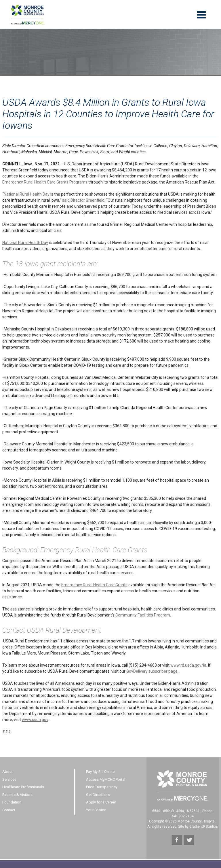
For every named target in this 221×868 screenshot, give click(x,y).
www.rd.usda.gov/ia (188, 665)
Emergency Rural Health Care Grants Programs (45, 182)
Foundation (12, 802)
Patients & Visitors (17, 795)
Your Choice (96, 810)
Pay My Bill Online (100, 772)
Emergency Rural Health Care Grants (94, 585)
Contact (9, 810)
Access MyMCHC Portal (106, 779)
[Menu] (201, 14)
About (7, 772)
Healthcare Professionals (23, 787)
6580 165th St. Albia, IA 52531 (176, 811)
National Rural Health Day (27, 194)
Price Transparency (102, 787)
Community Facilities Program (143, 615)
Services (9, 779)
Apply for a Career (101, 802)
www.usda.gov (35, 720)
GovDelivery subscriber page (152, 671)
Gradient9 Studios (204, 827)
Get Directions (98, 795)
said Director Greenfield (83, 200)
